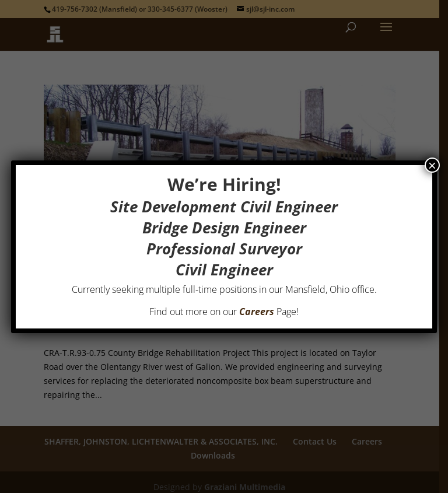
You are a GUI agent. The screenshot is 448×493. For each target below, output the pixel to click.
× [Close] (432, 165)
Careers (257, 312)
